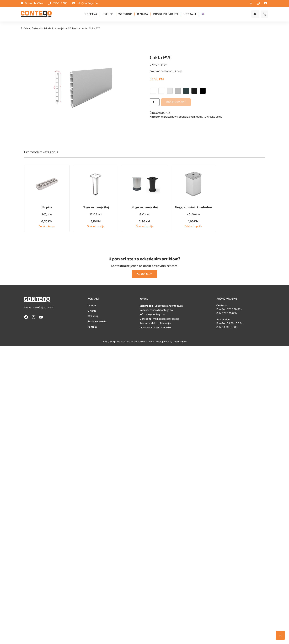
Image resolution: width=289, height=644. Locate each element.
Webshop (125, 14)
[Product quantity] (155, 102)
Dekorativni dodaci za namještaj (50, 28)
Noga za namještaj (96, 207)
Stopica (47, 207)
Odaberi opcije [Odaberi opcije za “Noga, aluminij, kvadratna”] (193, 226)
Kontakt (190, 14)
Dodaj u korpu (176, 102)
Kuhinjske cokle (78, 28)
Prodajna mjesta (166, 14)
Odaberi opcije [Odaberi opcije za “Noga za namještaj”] (96, 226)
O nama (143, 14)
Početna (91, 14)
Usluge (108, 14)
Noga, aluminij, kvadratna (193, 207)
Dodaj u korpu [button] (47, 226)
